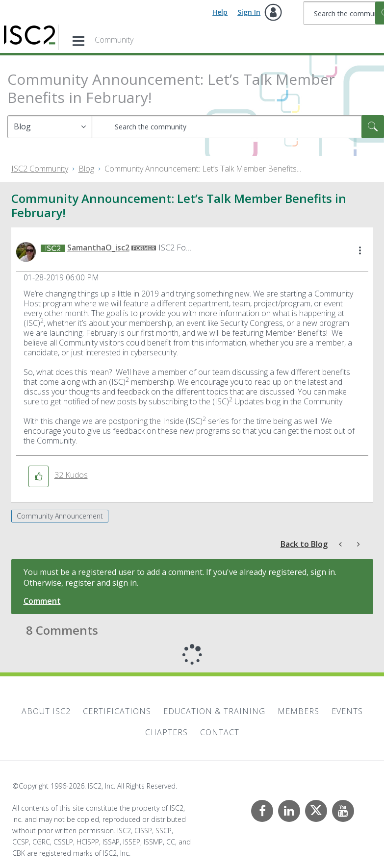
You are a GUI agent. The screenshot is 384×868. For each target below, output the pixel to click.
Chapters (166, 732)
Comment (42, 601)
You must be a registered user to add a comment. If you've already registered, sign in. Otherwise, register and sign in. (180, 578)
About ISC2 (46, 711)
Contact (220, 732)
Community (114, 40)
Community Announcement (60, 516)
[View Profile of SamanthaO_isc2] (98, 248)
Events (347, 711)
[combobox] (238, 127)
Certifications (117, 711)
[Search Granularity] (50, 127)
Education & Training (214, 711)
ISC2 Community (40, 169)
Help (220, 12)
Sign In (249, 12)
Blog (86, 169)
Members (298, 711)
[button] (360, 251)
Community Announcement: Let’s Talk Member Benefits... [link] (203, 169)
